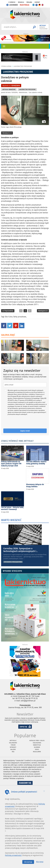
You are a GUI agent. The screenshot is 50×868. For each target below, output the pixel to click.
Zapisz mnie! (25, 431)
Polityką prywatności (13, 855)
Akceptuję (28, 862)
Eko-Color (9, 317)
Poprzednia (8, 311)
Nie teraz (40, 862)
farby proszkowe (20, 317)
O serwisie (12, 2)
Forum (13, 745)
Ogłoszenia (37, 743)
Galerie (13, 749)
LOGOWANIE (14, 5)
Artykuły (13, 741)
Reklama (29, 2)
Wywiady (13, 747)
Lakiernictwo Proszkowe (23, 66)
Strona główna (6, 66)
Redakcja (21, 2)
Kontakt (37, 2)
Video (37, 749)
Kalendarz (13, 743)
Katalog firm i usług (37, 741)
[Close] (44, 791)
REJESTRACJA (25, 5)
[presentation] (16, 421)
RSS (13, 752)
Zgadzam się (26, 783)
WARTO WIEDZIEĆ (11, 520)
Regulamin (37, 752)
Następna (43, 311)
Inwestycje (37, 745)
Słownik (37, 747)
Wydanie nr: (11, 86)
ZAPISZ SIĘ (23, 727)
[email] (25, 385)
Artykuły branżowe (9, 89)
